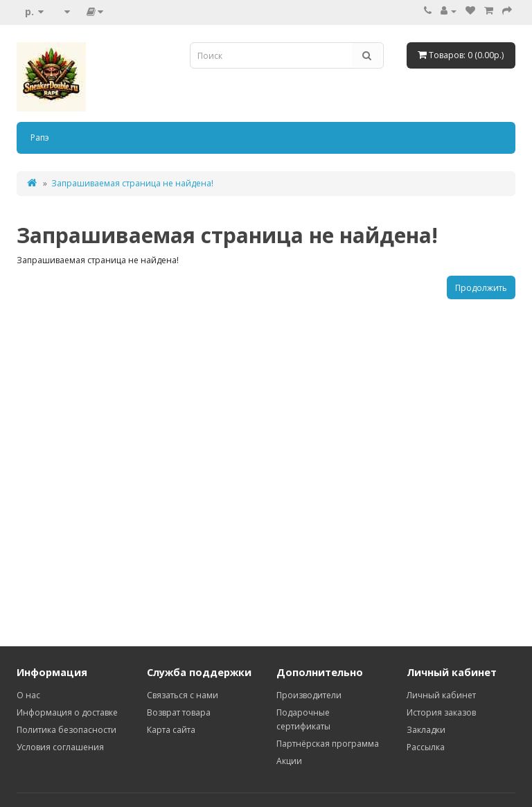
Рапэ (40, 138)
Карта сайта (171, 730)
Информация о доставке (67, 712)
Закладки (426, 730)
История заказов (441, 712)
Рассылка (426, 747)
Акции (289, 761)
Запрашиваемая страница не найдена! (132, 183)
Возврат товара (179, 712)
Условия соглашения (60, 747)
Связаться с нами (183, 695)
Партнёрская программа (328, 744)
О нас (28, 695)
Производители (309, 695)
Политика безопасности (66, 730)
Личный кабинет (441, 695)
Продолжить (481, 288)
